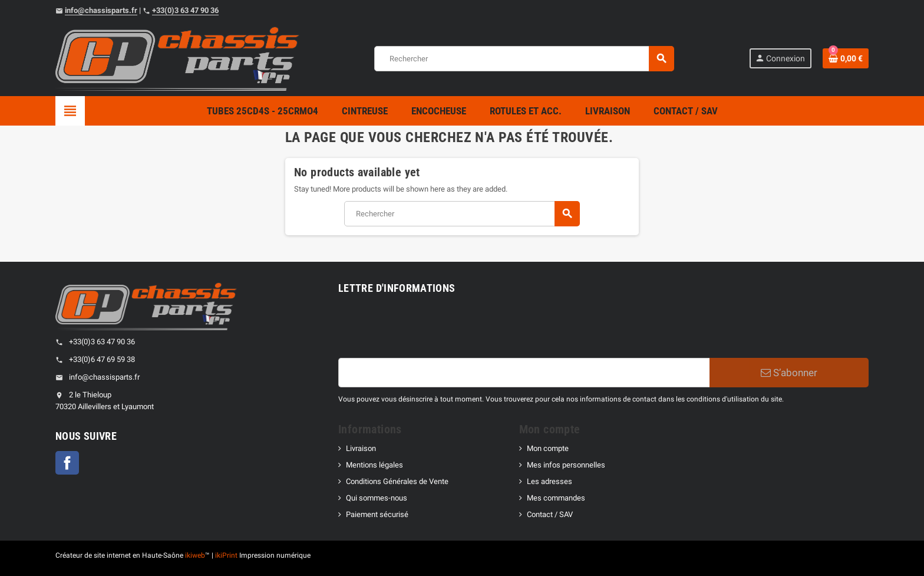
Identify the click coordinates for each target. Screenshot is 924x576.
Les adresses (550, 481)
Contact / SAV (550, 514)
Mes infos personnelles (566, 465)
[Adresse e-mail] (524, 373)
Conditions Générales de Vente (397, 481)
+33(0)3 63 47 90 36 (185, 10)
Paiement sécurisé (377, 514)
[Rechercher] (524, 59)
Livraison (361, 448)
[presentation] (428, 329)
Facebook (67, 463)
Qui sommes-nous (377, 498)
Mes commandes (556, 498)
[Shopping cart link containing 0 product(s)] (846, 58)
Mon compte (548, 448)
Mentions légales (374, 465)
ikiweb (195, 555)
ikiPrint (226, 555)
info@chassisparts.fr (101, 10)
